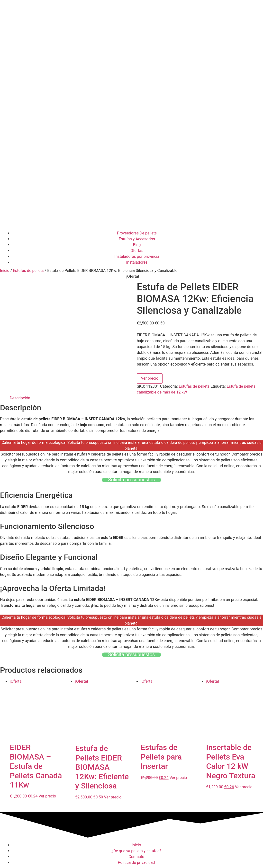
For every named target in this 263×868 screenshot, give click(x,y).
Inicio (5, 271)
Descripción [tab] (20, 398)
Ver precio (150, 378)
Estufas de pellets (28, 271)
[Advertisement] (131, 191)
